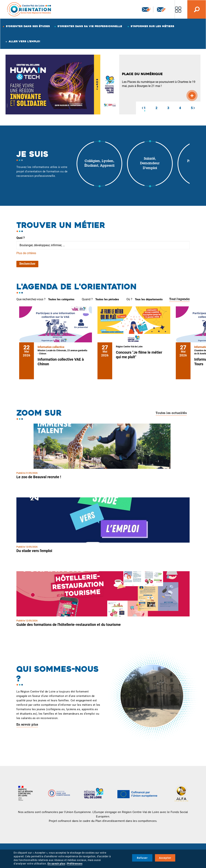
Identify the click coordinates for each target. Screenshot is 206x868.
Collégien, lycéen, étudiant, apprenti (99, 164)
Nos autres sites (178, 9)
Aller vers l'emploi (24, 41)
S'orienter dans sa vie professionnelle (90, 26)
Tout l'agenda (179, 299)
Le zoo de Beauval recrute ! (39, 477)
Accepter (165, 858)
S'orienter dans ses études (28, 26)
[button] (142, 108)
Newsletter (146, 9)
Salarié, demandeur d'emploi (150, 164)
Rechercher (27, 264)
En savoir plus (27, 725)
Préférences (75, 864)
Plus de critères (26, 253)
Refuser (142, 858)
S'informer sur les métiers (152, 26)
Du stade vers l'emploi (34, 551)
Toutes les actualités (171, 413)
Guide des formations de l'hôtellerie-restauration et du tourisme (69, 625)
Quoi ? (21, 238)
